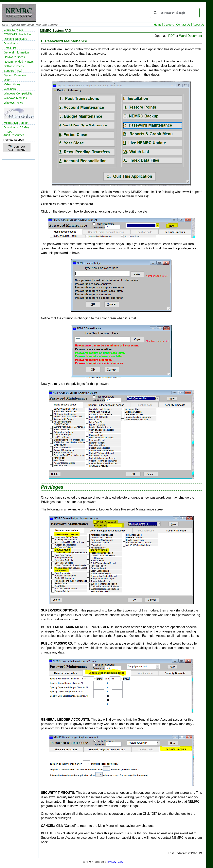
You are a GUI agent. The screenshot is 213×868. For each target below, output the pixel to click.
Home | (158, 25)
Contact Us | (184, 25)
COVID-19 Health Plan (18, 34)
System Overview (15, 75)
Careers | (170, 25)
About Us (198, 25)
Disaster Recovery (15, 39)
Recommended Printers (19, 62)
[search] (174, 13)
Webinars (10, 89)
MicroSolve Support (16, 123)
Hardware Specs (14, 57)
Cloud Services (13, 30)
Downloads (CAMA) (16, 127)
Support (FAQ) (13, 71)
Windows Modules (15, 98)
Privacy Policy (116, 862)
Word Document (191, 36)
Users (8, 80)
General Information (16, 52)
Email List (10, 48)
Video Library (12, 84)
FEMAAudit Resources (14, 134)
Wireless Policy (13, 103)
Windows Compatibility (18, 93)
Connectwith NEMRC (17, 147)
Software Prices (14, 66)
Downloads (11, 43)
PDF (171, 36)
